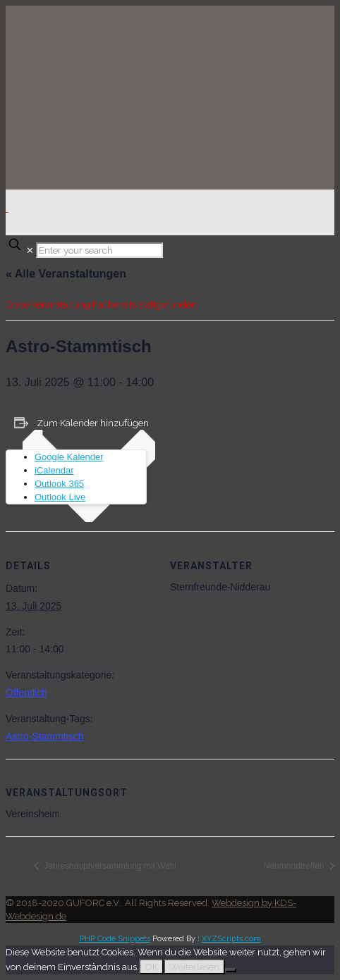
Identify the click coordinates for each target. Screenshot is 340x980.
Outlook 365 (59, 484)
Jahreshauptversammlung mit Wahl (109, 866)
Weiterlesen (194, 967)
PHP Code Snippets (115, 939)
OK (151, 967)
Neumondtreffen (295, 866)
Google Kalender (69, 457)
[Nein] (231, 970)
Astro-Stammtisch (44, 736)
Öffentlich (26, 693)
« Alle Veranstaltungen (66, 274)
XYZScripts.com (231, 939)
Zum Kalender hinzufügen (93, 423)
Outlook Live (60, 497)
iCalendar (54, 470)
